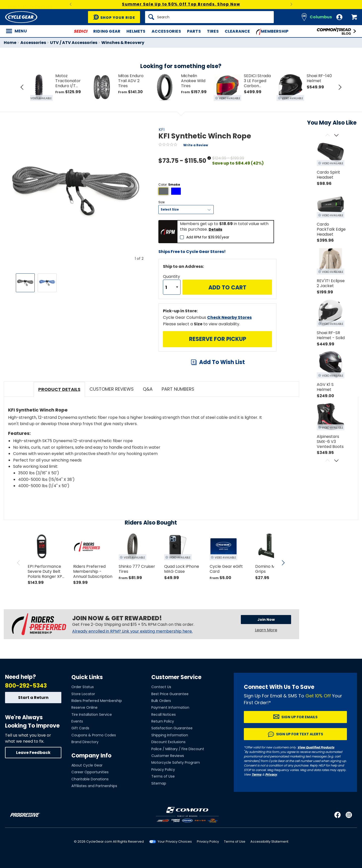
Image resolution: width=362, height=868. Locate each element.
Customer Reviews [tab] (112, 389)
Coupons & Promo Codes (94, 735)
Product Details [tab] (59, 389)
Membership (272, 32)
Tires (213, 31)
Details (215, 229)
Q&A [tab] (148, 389)
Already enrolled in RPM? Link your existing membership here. (132, 631)
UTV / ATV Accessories (74, 43)
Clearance (237, 31)
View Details (82, 335)
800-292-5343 (26, 686)
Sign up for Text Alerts (300, 734)
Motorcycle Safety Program (176, 762)
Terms (257, 774)
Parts (194, 31)
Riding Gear (107, 31)
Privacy (271, 774)
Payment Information (170, 707)
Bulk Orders (161, 701)
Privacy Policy (163, 770)
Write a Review (196, 145)
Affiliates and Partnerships (94, 786)
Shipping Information (170, 735)
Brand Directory (85, 742)
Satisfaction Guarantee (172, 728)
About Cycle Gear (87, 765)
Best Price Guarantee (170, 694)
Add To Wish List (222, 362)
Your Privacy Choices (175, 841)
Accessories (166, 31)
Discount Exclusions (168, 742)
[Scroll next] (336, 136)
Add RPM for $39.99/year (208, 237)
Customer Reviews (168, 756)
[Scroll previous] (327, 136)
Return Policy (163, 721)
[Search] (209, 17)
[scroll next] (283, 563)
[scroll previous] (19, 563)
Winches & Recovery (123, 43)
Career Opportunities (90, 772)
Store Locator (83, 694)
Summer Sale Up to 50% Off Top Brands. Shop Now (181, 4)
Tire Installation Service (92, 714)
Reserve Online (84, 707)
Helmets (136, 31)
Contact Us (161, 687)
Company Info (91, 756)
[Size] (186, 210)
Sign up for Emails (299, 717)
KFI (162, 130)
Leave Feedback (33, 753)
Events (77, 721)
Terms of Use (163, 776)
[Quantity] (172, 287)
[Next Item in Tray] (340, 87)
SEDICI (80, 31)
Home (10, 43)
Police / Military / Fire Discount (178, 749)
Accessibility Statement (269, 841)
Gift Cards (80, 728)
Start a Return (33, 698)
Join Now (258, 621)
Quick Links (87, 677)
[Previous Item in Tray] (22, 87)
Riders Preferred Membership (97, 701)
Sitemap (159, 783)
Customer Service (176, 677)
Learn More (266, 631)
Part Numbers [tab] (178, 389)
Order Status (83, 687)
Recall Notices (164, 714)
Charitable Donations (90, 779)
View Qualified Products (316, 747)
